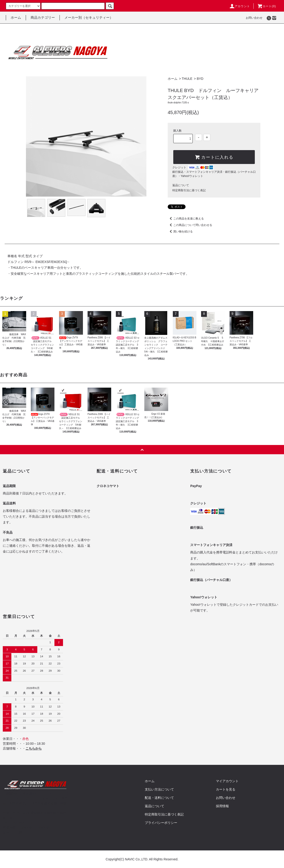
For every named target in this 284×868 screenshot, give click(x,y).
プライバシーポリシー (161, 823)
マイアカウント (227, 781)
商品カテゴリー (43, 17)
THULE (187, 79)
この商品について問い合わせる (190, 225)
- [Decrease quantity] (199, 137)
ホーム (16, 17)
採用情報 (222, 806)
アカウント (240, 6)
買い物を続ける (180, 232)
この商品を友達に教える (186, 219)
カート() (267, 6)
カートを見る (226, 789)
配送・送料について (159, 798)
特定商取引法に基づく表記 (189, 190)
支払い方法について (159, 789)
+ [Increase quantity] (207, 137)
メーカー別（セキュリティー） (89, 17)
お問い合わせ (254, 18)
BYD (200, 79)
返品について (181, 185)
